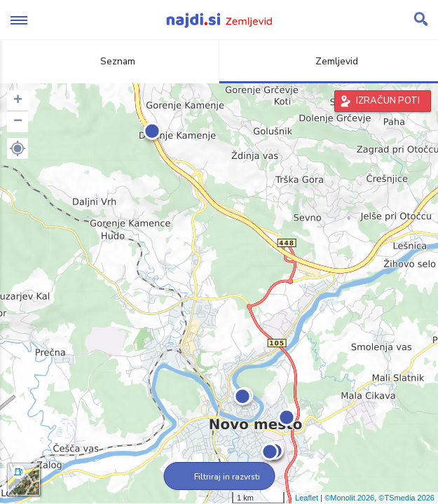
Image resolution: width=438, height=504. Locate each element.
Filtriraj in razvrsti (219, 477)
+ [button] (18, 101)
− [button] (18, 122)
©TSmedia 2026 (406, 498)
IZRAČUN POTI (388, 101)
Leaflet (307, 498)
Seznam (110, 61)
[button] (18, 148)
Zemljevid (329, 61)
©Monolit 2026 (349, 498)
